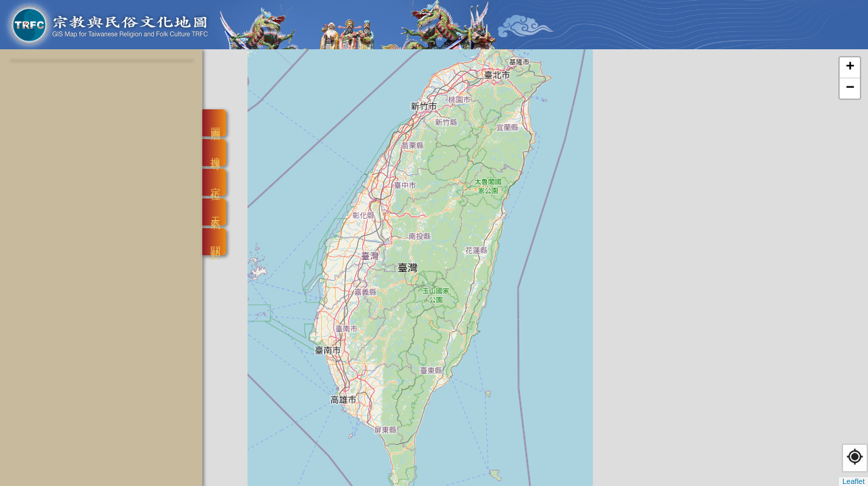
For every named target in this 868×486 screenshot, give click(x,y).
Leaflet (853, 481)
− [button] (850, 88)
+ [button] (850, 67)
